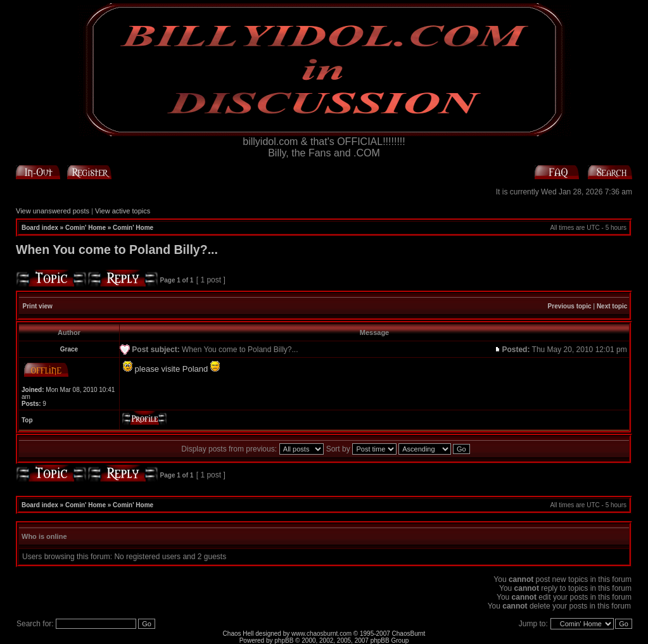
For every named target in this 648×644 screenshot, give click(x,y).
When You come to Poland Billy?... (117, 249)
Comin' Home (86, 228)
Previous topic (570, 306)
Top (27, 420)
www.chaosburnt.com (321, 634)
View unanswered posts (53, 211)
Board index (40, 228)
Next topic (612, 306)
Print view (38, 306)
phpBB (284, 641)
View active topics (123, 211)
